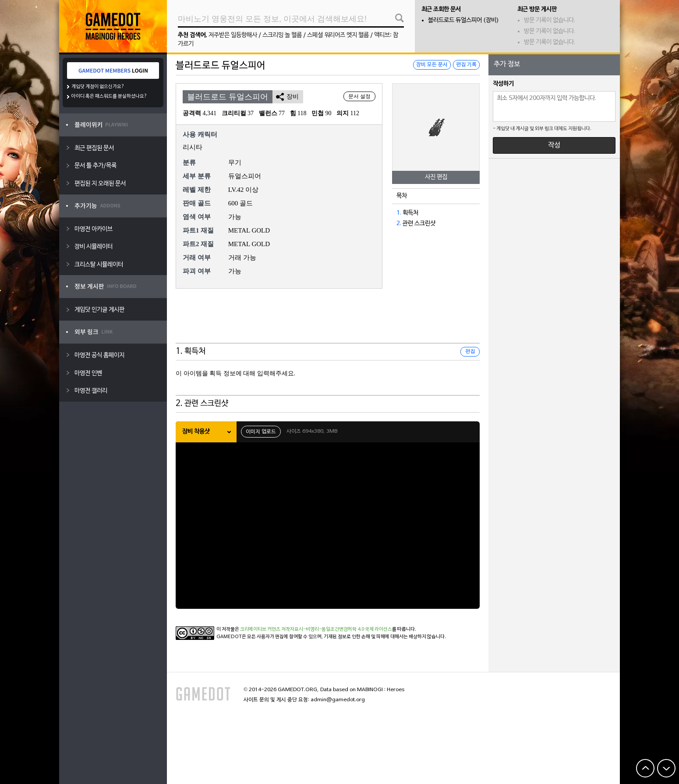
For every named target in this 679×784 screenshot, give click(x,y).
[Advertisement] (328, 321)
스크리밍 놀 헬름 (282, 35)
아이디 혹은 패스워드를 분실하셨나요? (109, 96)
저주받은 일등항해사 (233, 35)
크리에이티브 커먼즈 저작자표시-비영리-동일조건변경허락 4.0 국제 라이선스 (316, 629)
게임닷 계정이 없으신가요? (98, 87)
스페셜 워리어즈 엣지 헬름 (338, 35)
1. (399, 213)
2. (399, 224)
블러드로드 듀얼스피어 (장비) (463, 20)
